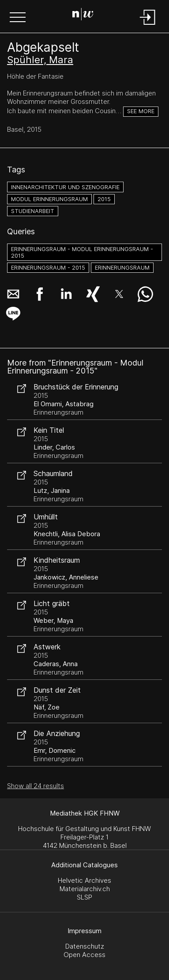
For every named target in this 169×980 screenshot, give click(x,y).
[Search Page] (83, 15)
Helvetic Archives (84, 880)
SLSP (84, 897)
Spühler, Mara (40, 60)
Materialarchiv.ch (85, 889)
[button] (18, 18)
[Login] (148, 25)
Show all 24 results (36, 786)
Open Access (84, 955)
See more (141, 111)
